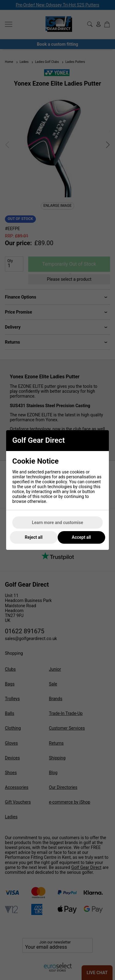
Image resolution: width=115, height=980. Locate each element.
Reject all (34, 537)
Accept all (81, 537)
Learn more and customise (57, 523)
